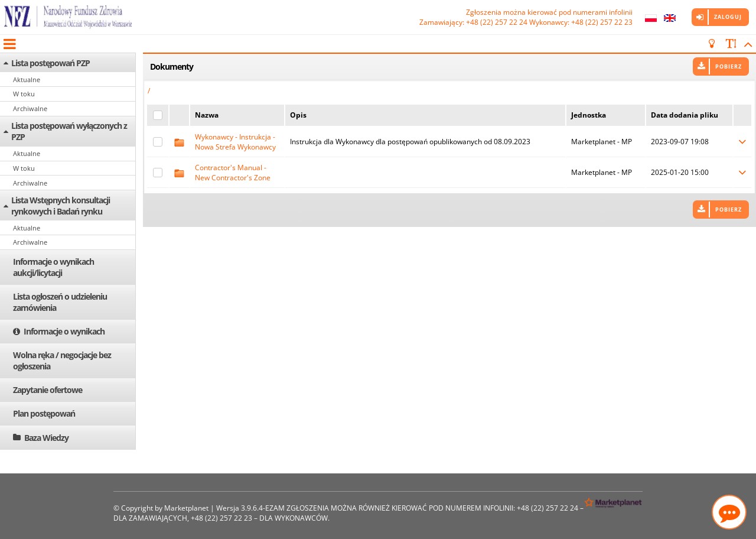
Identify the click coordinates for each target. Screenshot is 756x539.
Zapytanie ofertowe (48, 390)
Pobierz (729, 66)
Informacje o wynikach (64, 331)
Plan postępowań (44, 413)
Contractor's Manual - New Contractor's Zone (233, 173)
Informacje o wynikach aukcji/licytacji (53, 267)
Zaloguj (728, 17)
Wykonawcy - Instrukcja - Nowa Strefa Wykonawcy (235, 142)
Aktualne (27, 79)
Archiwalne (30, 108)
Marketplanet (186, 508)
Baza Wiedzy (46, 438)
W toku (24, 94)
